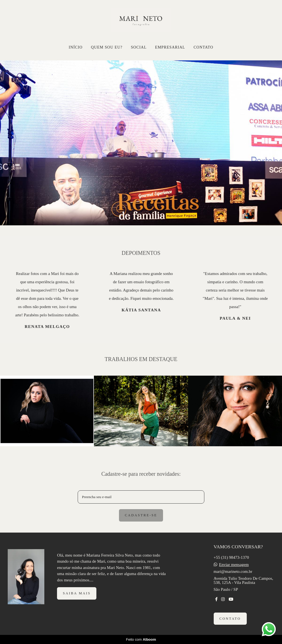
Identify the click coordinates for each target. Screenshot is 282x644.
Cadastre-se (141, 515)
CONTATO (204, 47)
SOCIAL (139, 47)
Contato (230, 619)
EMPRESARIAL (170, 47)
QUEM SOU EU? (107, 47)
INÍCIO (75, 47)
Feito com (141, 639)
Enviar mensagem (234, 565)
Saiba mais (77, 593)
